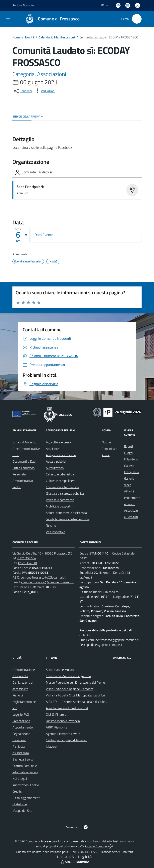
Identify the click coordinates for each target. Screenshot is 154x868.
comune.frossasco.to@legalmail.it (43, 577)
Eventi (128, 446)
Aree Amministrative (26, 449)
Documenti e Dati (24, 461)
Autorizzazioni (55, 468)
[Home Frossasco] (51, 19)
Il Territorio (131, 459)
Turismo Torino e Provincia (63, 721)
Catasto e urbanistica (60, 474)
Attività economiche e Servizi (132, 498)
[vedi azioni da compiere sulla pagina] (45, 91)
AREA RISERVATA (75, 862)
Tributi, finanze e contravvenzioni (68, 519)
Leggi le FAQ (21, 714)
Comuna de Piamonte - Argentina (68, 676)
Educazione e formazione (62, 487)
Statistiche (20, 804)
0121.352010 (28, 563)
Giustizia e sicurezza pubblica (65, 493)
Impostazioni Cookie (26, 785)
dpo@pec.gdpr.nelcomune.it (104, 645)
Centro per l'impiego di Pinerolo (66, 740)
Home (16, 37)
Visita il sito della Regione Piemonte (70, 689)
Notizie (106, 442)
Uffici (16, 455)
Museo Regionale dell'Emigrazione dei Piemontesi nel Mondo (86, 682)
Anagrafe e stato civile (61, 455)
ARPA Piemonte (57, 727)
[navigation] (8, 18)
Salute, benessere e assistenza (66, 513)
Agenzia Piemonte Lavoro (63, 734)
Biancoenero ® (111, 852)
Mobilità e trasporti (58, 506)
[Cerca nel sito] (137, 19)
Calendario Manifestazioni (57, 37)
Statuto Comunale (25, 766)
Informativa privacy (25, 772)
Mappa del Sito (22, 811)
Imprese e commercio (60, 500)
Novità (30, 37)
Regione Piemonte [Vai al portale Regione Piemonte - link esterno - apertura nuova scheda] (23, 5)
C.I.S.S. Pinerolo (56, 714)
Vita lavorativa (56, 532)
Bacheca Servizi (23, 759)
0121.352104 (27, 558)
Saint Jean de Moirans (61, 670)
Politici (17, 487)
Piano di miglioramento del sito (24, 702)
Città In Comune (96, 846)
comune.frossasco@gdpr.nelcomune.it (113, 640)
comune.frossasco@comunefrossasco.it (47, 582)
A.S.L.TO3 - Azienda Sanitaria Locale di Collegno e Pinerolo (85, 702)
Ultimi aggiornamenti (26, 798)
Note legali (20, 779)
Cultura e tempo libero (61, 481)
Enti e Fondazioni (24, 468)
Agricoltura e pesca (59, 442)
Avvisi (106, 455)
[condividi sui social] (23, 91)
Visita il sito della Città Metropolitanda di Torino (77, 695)
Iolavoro (51, 746)
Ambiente (52, 449)
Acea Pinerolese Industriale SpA (67, 708)
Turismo (51, 525)
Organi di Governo (24, 442)
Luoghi (129, 453)
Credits (17, 791)
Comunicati (109, 449)
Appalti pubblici (56, 461)
